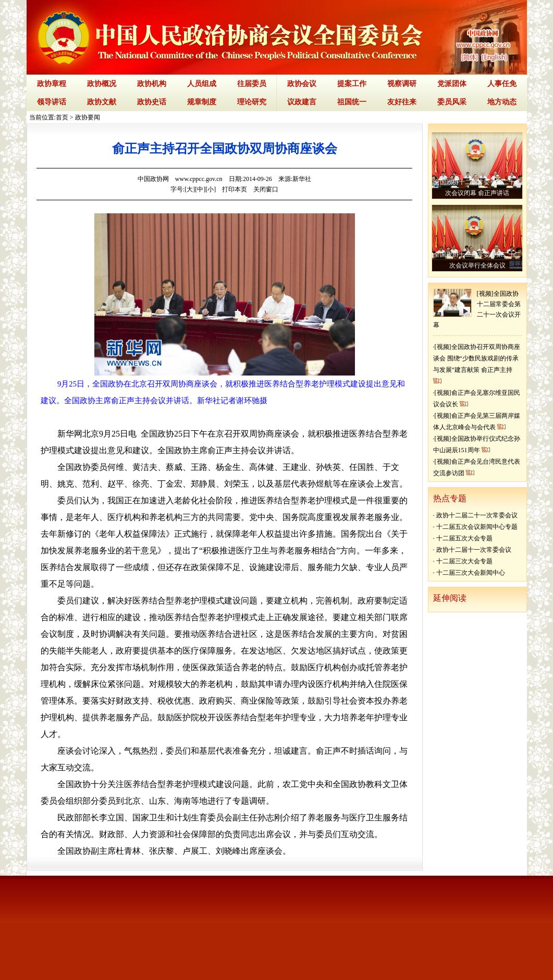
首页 (62, 117)
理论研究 (252, 102)
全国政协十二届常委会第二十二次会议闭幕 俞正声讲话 (477, 187)
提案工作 (352, 84)
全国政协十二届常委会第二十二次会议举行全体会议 (477, 260)
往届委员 (252, 84)
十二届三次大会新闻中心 (471, 573)
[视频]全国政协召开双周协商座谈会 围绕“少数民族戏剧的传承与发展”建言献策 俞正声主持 (477, 358)
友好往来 (402, 102)
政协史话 (152, 102)
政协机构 (152, 84)
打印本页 (235, 189)
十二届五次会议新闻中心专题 (477, 527)
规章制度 (202, 102)
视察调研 (402, 84)
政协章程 (52, 84)
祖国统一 (352, 102)
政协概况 (102, 84)
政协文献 (102, 102)
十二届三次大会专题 (464, 561)
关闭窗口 (266, 189)
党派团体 (452, 84)
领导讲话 (52, 102)
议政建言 (302, 102)
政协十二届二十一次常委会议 (477, 515)
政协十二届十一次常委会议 (474, 550)
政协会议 (302, 84)
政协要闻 (88, 117)
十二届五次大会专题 (464, 538)
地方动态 (502, 102)
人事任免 (502, 84)
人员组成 (202, 84)
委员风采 (452, 102)
